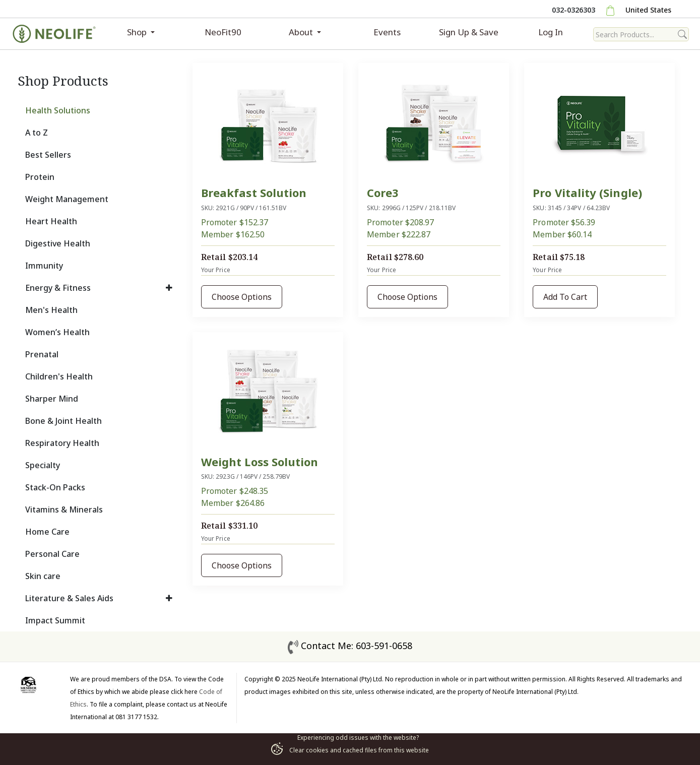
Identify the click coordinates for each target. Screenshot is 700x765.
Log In (551, 32)
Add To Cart (565, 297)
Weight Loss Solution (260, 462)
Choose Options (242, 297)
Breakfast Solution (254, 193)
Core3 (383, 193)
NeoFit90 (223, 32)
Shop (138, 32)
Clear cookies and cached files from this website (350, 750)
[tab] (99, 110)
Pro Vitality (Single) (587, 193)
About (302, 32)
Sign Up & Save (469, 32)
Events (387, 32)
